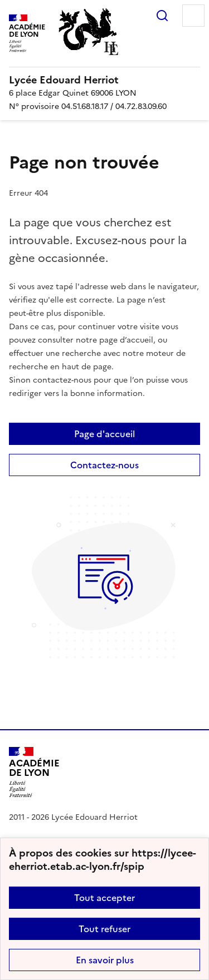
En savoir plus (105, 960)
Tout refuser (104, 929)
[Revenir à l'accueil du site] (34, 772)
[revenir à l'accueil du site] (104, 80)
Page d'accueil (104, 434)
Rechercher (162, 16)
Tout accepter (104, 898)
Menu (193, 16)
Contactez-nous (104, 465)
